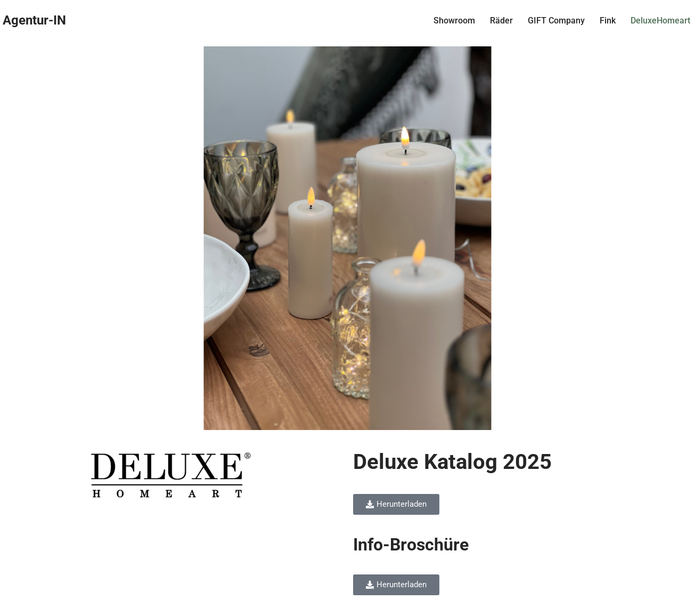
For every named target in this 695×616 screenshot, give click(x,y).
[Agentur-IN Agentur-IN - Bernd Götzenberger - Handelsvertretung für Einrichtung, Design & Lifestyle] (38, 21)
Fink (604, 21)
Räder (498, 21)
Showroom (451, 21)
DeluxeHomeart (657, 21)
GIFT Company (553, 21)
